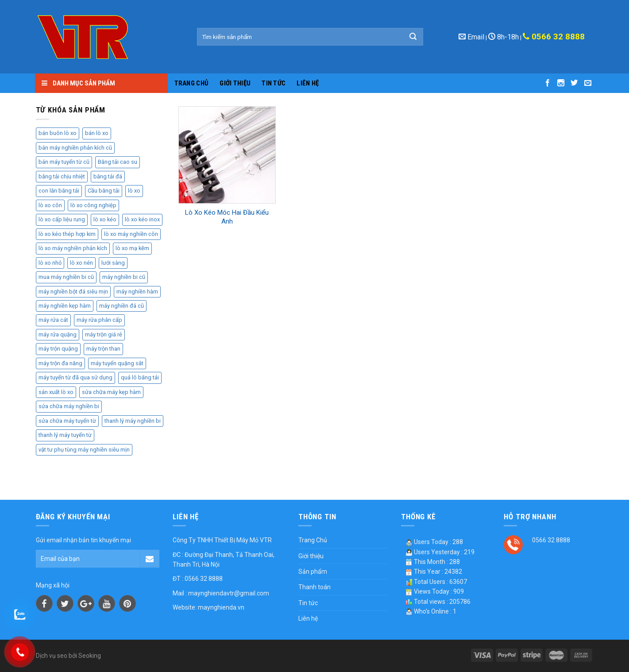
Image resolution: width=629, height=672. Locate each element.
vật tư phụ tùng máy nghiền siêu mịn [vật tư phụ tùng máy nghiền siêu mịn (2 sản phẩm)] (84, 450)
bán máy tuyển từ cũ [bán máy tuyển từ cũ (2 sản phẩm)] (64, 162)
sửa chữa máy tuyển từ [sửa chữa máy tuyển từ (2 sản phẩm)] (67, 421)
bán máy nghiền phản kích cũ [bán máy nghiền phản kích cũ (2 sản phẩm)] (75, 148)
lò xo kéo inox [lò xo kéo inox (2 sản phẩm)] (142, 219)
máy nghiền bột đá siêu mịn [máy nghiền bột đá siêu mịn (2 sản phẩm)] (73, 292)
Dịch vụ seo (52, 656)
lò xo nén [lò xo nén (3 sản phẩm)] (81, 263)
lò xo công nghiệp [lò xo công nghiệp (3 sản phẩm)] (93, 205)
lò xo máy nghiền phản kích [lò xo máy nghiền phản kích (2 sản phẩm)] (73, 248)
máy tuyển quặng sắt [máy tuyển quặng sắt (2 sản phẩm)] (117, 363)
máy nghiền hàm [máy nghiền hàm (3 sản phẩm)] (137, 292)
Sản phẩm (313, 572)
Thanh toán (314, 587)
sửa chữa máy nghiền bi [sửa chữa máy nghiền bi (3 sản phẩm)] (69, 406)
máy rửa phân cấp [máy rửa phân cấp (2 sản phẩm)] (99, 320)
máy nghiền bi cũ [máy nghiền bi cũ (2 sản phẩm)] (124, 277)
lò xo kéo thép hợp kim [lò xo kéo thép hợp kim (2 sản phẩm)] (67, 234)
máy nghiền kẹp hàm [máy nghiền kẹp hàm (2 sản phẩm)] (65, 306)
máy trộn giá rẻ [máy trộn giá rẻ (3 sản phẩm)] (104, 334)
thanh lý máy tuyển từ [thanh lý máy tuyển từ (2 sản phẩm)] (65, 435)
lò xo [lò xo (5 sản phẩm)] (134, 191)
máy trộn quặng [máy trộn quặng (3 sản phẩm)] (58, 349)
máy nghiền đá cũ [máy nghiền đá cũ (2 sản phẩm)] (122, 306)
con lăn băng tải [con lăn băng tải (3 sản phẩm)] (59, 191)
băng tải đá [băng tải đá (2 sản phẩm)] (108, 176)
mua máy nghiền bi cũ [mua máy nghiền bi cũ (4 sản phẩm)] (66, 277)
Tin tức (274, 83)
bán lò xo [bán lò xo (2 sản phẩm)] (97, 133)
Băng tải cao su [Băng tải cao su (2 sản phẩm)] (118, 162)
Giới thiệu (235, 83)
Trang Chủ (192, 83)
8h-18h (504, 37)
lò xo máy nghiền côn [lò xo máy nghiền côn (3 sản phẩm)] (131, 234)
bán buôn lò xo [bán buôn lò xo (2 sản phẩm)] (58, 133)
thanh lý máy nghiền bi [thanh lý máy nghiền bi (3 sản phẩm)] (133, 421)
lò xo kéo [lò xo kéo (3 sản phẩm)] (105, 219)
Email (471, 37)
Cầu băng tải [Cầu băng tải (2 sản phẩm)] (104, 191)
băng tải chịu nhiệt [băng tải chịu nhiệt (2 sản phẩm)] (62, 176)
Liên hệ (308, 83)
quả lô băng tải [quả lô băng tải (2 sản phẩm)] (140, 377)
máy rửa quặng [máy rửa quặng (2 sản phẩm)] (58, 334)
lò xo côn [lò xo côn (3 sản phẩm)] (50, 205)
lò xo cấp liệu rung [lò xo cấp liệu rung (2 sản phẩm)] (62, 219)
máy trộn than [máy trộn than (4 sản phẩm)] (103, 349)
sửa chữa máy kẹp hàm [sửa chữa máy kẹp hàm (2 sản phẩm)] (111, 392)
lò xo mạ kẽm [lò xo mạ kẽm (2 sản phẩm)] (132, 248)
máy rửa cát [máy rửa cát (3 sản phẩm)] (53, 320)
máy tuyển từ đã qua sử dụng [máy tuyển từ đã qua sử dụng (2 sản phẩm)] (75, 377)
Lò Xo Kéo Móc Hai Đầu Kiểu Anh (227, 217)
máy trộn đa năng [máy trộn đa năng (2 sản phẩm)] (60, 363)
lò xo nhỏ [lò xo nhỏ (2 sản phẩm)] (50, 263)
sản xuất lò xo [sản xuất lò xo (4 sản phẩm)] (56, 392)
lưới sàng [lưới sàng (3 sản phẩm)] (113, 263)
